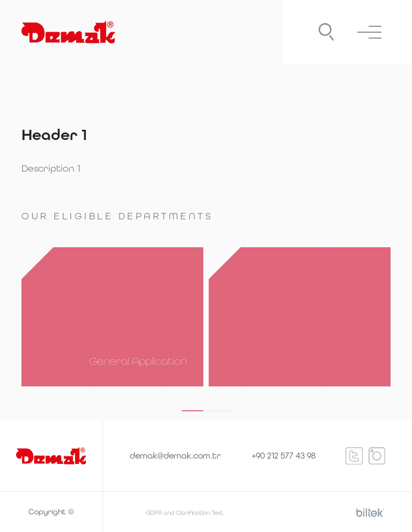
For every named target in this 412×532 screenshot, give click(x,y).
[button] (193, 411)
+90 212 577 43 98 (284, 456)
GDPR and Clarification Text (185, 513)
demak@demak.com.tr (175, 456)
